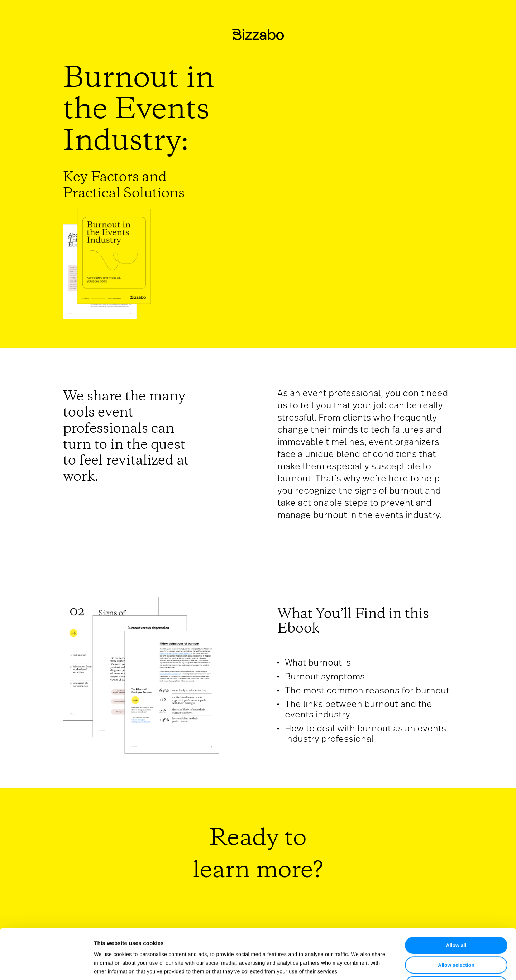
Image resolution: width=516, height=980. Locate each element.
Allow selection (456, 915)
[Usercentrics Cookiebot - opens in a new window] (46, 966)
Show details (362, 966)
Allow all (456, 895)
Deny (456, 935)
